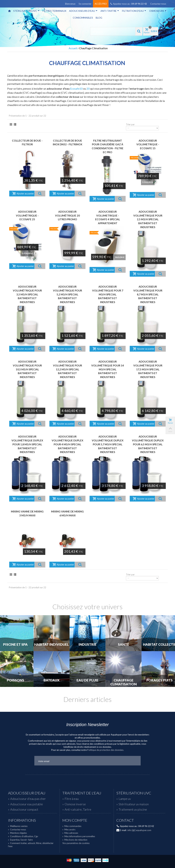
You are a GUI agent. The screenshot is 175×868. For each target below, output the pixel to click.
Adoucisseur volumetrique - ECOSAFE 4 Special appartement (108, 217)
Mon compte (75, 820)
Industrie (87, 644)
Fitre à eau (72, 799)
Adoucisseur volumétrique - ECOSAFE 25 (27, 215)
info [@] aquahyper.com (139, 830)
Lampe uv (125, 799)
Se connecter (85, 4)
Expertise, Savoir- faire (20, 840)
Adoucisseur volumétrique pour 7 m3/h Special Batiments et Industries (108, 294)
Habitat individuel (51, 644)
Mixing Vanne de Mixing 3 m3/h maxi (27, 513)
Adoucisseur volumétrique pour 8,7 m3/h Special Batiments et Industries (148, 294)
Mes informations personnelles (79, 836)
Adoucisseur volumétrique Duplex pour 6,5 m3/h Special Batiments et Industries (148, 444)
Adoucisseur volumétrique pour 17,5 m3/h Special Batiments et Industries (148, 369)
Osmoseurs (158, 11)
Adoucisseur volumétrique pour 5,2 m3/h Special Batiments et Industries (68, 294)
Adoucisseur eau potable (27, 804)
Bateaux (52, 680)
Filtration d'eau (134, 11)
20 (88, 89)
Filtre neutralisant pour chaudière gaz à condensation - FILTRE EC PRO (108, 146)
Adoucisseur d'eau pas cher (28, 799)
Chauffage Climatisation (124, 682)
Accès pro (101, 4)
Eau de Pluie (87, 680)
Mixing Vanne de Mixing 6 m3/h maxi (67, 513)
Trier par (130, 124)
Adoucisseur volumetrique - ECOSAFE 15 (148, 144)
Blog (99, 18)
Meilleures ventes (18, 826)
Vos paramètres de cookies (76, 843)
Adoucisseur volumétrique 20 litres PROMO (67, 215)
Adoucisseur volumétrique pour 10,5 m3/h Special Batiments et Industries (27, 369)
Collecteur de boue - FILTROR (27, 143)
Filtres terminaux (54, 11)
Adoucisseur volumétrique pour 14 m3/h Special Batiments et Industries (108, 369)
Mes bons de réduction (75, 840)
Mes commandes (72, 826)
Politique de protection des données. (106, 750)
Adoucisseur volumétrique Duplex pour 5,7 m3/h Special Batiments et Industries (108, 444)
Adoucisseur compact (24, 809)
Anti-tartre (110, 11)
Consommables (83, 18)
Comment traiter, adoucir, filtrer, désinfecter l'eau (31, 845)
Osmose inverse (75, 804)
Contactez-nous (158, 4)
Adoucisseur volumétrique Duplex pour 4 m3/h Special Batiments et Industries (67, 444)
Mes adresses (70, 833)
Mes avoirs (69, 829)
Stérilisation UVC (26, 11)
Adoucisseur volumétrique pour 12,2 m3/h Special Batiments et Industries (68, 369)
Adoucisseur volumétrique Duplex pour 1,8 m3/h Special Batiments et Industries (27, 444)
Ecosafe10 (76, 89)
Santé (123, 644)
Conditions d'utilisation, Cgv (23, 836)
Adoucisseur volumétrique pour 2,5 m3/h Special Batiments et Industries (148, 219)
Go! (135, 761)
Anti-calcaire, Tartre (78, 809)
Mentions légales (17, 833)
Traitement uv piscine (133, 809)
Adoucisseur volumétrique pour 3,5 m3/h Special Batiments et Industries (27, 294)
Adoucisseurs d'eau (83, 11)
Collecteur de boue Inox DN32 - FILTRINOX (68, 143)
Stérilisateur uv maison (134, 804)
